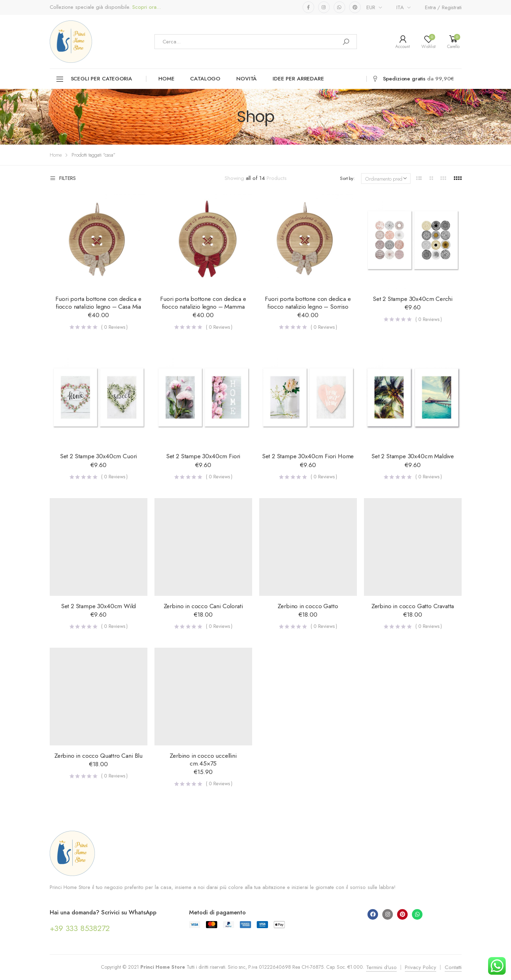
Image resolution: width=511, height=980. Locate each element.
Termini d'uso (381, 967)
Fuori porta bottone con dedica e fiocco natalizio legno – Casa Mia (98, 303)
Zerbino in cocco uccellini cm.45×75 (203, 760)
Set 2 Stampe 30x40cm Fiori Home (308, 456)
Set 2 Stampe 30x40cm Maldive (413, 456)
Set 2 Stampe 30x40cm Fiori (203, 456)
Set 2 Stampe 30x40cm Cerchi (413, 299)
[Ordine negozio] (386, 179)
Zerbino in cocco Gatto (308, 606)
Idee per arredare (298, 79)
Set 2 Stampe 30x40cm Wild (99, 606)
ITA (400, 7)
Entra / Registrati (443, 7)
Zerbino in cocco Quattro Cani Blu (98, 756)
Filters (63, 179)
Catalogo (205, 79)
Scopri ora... (146, 7)
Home (166, 79)
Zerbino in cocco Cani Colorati (203, 606)
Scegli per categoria (94, 79)
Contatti (453, 967)
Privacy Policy (421, 967)
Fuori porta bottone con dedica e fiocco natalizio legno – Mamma (203, 303)
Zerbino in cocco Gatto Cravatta (413, 606)
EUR (371, 7)
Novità (247, 79)
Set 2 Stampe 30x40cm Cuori (98, 456)
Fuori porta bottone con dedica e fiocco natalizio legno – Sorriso (308, 303)
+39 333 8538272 (80, 928)
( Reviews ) (114, 327)
